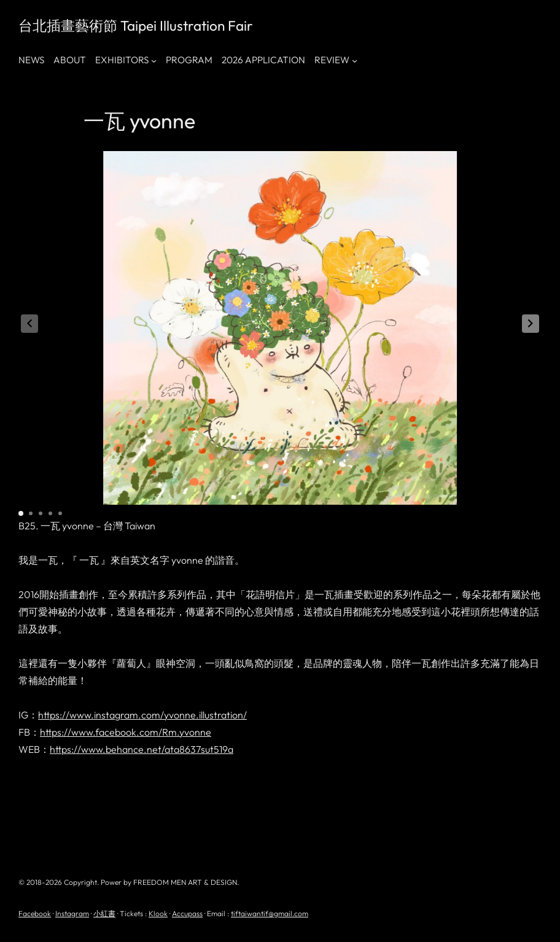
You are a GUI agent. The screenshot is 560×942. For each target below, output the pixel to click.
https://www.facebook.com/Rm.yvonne (126, 732)
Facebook (35, 913)
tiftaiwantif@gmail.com (270, 913)
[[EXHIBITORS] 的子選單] (154, 60)
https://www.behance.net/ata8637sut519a (142, 749)
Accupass (187, 913)
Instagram (72, 913)
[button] (531, 324)
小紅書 (104, 913)
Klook (158, 913)
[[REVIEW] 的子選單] (355, 60)
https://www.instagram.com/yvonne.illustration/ (142, 715)
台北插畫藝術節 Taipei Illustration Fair (136, 25)
